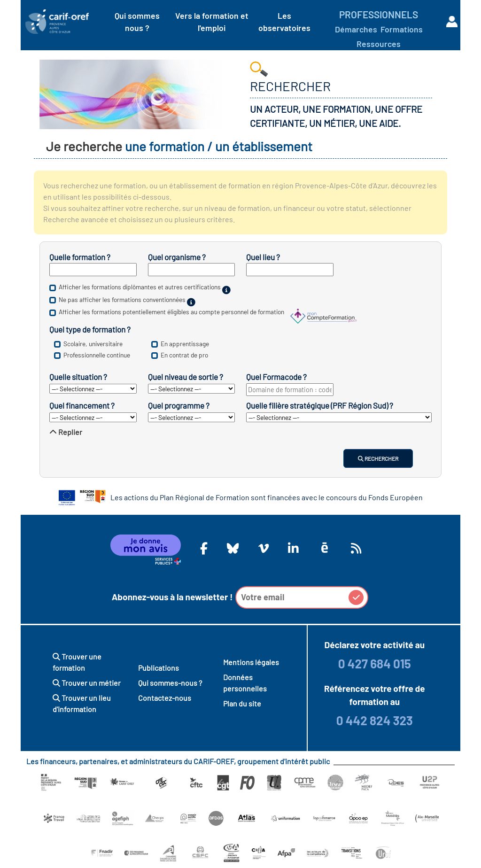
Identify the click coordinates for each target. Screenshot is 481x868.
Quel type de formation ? (90, 329)
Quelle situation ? (78, 377)
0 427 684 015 (375, 663)
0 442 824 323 (375, 720)
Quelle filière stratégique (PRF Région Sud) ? (320, 405)
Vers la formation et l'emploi (212, 22)
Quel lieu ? (263, 257)
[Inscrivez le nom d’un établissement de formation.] (192, 270)
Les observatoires (284, 22)
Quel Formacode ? (276, 377)
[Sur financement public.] (191, 302)
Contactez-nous (165, 698)
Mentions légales (251, 662)
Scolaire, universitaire (93, 344)
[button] (356, 597)
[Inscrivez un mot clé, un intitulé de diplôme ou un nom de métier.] (93, 270)
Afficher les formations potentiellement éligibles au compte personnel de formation (171, 312)
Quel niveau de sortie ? (186, 377)
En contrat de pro (184, 355)
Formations (402, 29)
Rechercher (378, 458)
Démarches (356, 29)
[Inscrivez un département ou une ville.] (290, 270)
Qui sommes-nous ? (170, 683)
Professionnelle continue (97, 355)
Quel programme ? (179, 405)
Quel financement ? (82, 405)
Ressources (379, 44)
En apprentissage (185, 344)
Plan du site (242, 703)
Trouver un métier (87, 683)
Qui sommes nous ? (137, 22)
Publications (159, 668)
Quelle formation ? (80, 257)
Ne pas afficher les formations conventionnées (122, 299)
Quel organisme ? (177, 257)
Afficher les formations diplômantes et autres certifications (140, 287)
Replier (66, 432)
